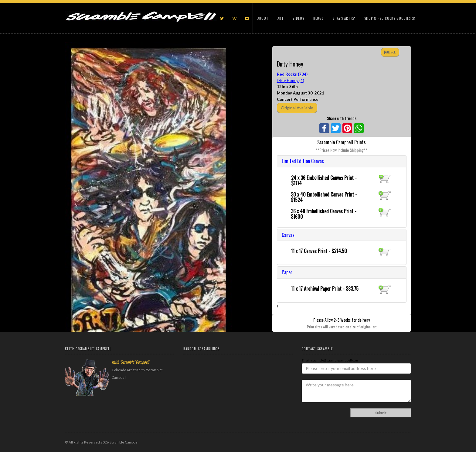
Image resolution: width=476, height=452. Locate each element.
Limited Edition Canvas (303, 161)
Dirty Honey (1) (291, 80)
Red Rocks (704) (292, 74)
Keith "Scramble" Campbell (130, 362)
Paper (287, 272)
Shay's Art (344, 18)
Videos (298, 18)
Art (280, 18)
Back (390, 52)
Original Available (297, 108)
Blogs (318, 18)
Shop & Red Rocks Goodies (390, 18)
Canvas (288, 235)
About (263, 18)
